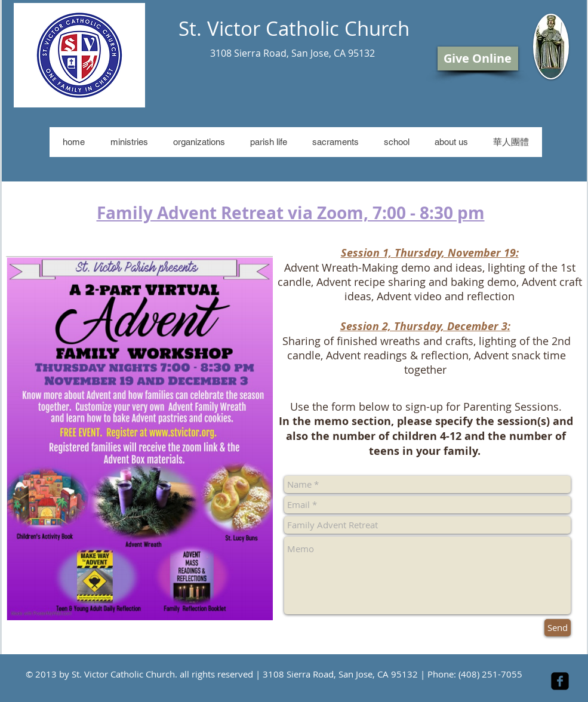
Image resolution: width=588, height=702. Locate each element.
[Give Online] (478, 59)
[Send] (558, 628)
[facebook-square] (560, 681)
